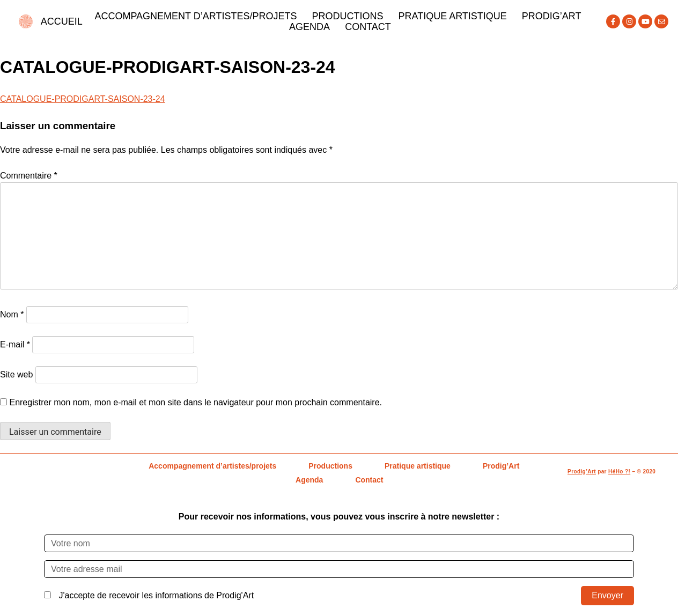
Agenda (309, 27)
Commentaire (29, 176)
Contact (368, 27)
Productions (347, 16)
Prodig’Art (552, 16)
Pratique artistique (452, 16)
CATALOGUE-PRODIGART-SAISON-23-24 (83, 99)
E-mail (15, 344)
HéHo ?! (619, 472)
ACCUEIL (62, 21)
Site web (16, 374)
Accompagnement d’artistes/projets (196, 16)
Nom (12, 314)
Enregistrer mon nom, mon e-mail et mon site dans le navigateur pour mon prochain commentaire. (196, 402)
